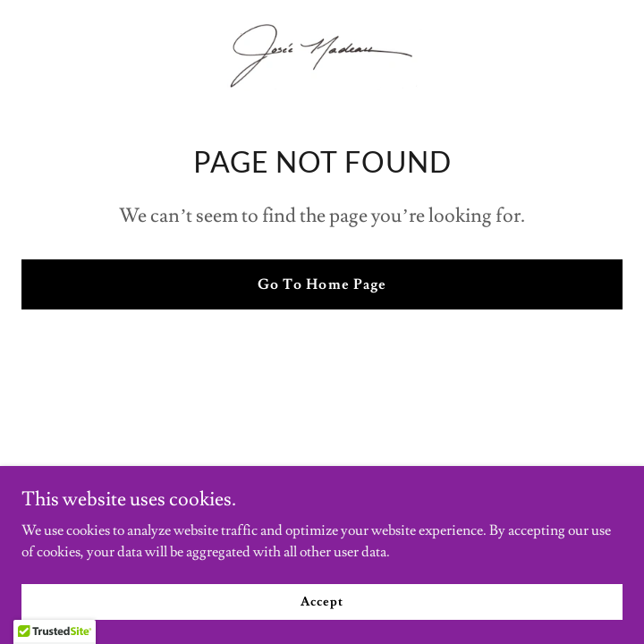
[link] (322, 54)
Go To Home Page (322, 284)
